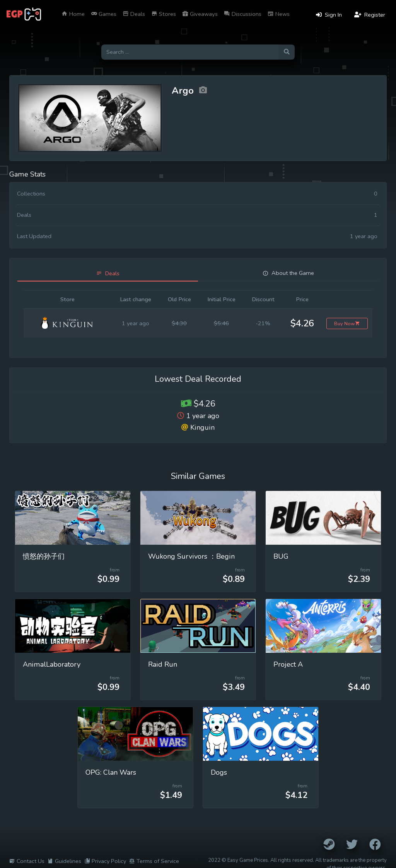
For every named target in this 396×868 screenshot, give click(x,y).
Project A (288, 664)
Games (104, 14)
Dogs (219, 772)
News (279, 14)
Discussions (243, 14)
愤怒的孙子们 (44, 556)
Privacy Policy (105, 861)
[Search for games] (190, 52)
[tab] (108, 274)
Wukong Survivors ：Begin (191, 556)
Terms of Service (154, 861)
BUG (281, 556)
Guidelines (64, 861)
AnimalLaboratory (52, 664)
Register (370, 15)
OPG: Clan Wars (111, 772)
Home (73, 14)
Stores (164, 14)
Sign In (329, 15)
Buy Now (347, 323)
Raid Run (163, 664)
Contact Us (27, 861)
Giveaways (200, 14)
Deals (134, 14)
